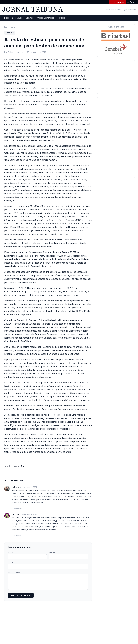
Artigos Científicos (45, 18)
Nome (11, 552)
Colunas (30, 18)
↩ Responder (17, 508)
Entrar (131, 2)
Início (6, 18)
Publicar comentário (21, 595)
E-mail (53, 552)
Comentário (14, 572)
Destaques (17, 18)
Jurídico (61, 18)
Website (12, 562)
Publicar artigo (117, 2)
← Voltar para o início (14, 466)
